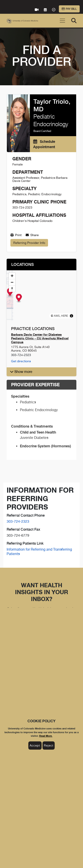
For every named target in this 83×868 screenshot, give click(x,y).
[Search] (74, 21)
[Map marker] (41, 292)
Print (16, 235)
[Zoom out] (12, 282)
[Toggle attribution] (71, 316)
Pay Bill (69, 9)
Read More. (46, 736)
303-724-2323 (18, 521)
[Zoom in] (12, 276)
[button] (41, 372)
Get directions (21, 361)
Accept (35, 746)
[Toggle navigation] (62, 21)
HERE (65, 316)
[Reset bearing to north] (12, 289)
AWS (57, 316)
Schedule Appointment (44, 144)
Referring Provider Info (29, 243)
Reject (49, 746)
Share (32, 235)
